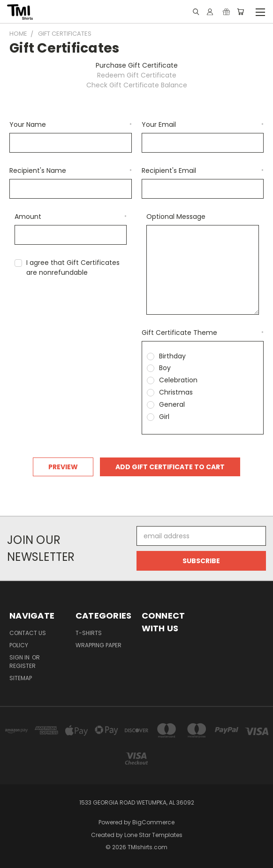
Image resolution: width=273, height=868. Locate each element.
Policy (19, 645)
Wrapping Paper (99, 645)
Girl (164, 417)
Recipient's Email (203, 170)
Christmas (176, 392)
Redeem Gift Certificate (137, 75)
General (172, 404)
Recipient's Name (71, 170)
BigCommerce (153, 822)
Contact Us (28, 633)
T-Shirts (89, 633)
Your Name (71, 124)
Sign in (20, 657)
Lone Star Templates (153, 835)
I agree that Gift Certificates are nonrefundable (73, 267)
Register (23, 666)
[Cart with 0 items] (240, 12)
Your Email (203, 124)
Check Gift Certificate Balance (137, 85)
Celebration (178, 380)
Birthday (172, 356)
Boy (165, 368)
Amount (71, 217)
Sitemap (21, 678)
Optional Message (176, 217)
